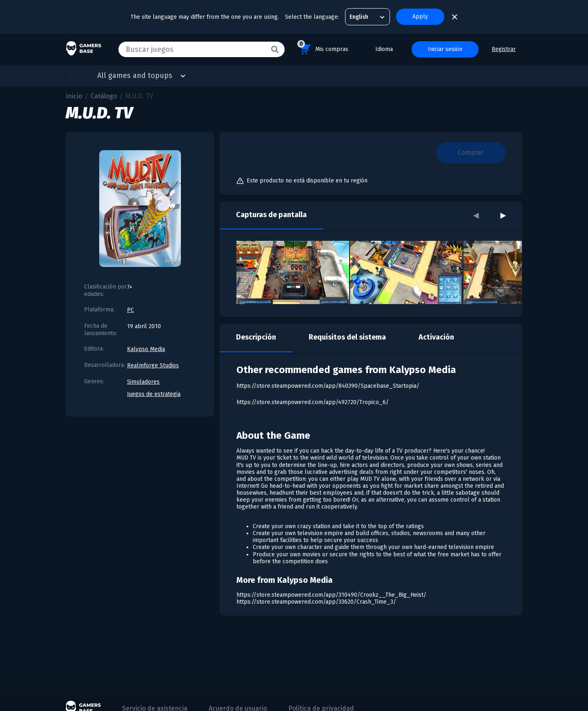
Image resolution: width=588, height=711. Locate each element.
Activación (436, 337)
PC (130, 310)
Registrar (504, 49)
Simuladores (143, 382)
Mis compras (323, 48)
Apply (420, 17)
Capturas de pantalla (271, 215)
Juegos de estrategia (154, 394)
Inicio (74, 96)
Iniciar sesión (445, 49)
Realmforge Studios (153, 365)
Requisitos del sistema (347, 337)
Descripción (256, 337)
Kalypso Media (146, 349)
